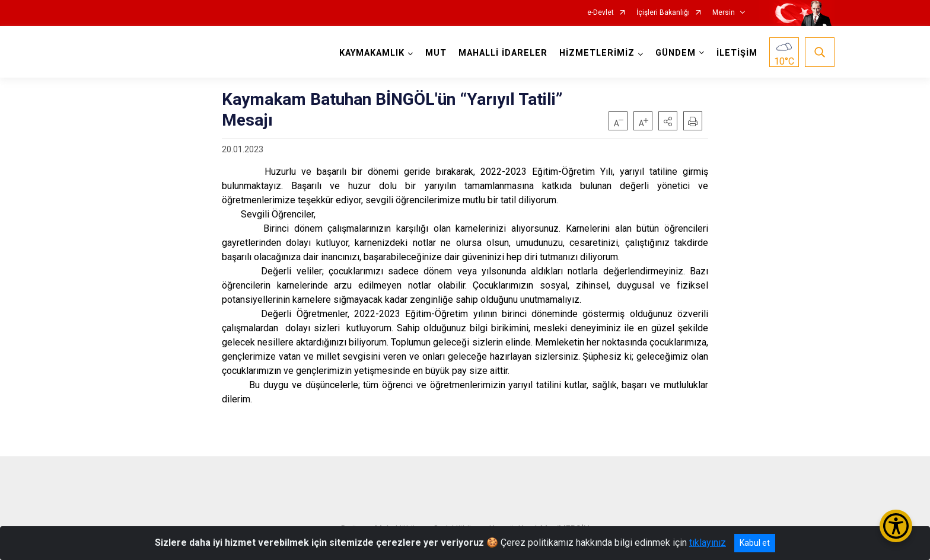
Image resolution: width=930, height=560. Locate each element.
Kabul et (755, 543)
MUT (436, 53)
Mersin (724, 13)
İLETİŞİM (737, 53)
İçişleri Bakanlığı (663, 13)
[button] (668, 121)
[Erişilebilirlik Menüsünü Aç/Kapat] (896, 526)
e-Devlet (601, 13)
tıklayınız (708, 543)
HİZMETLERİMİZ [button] (597, 53)
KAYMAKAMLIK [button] (372, 53)
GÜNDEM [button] (676, 53)
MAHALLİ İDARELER (503, 53)
